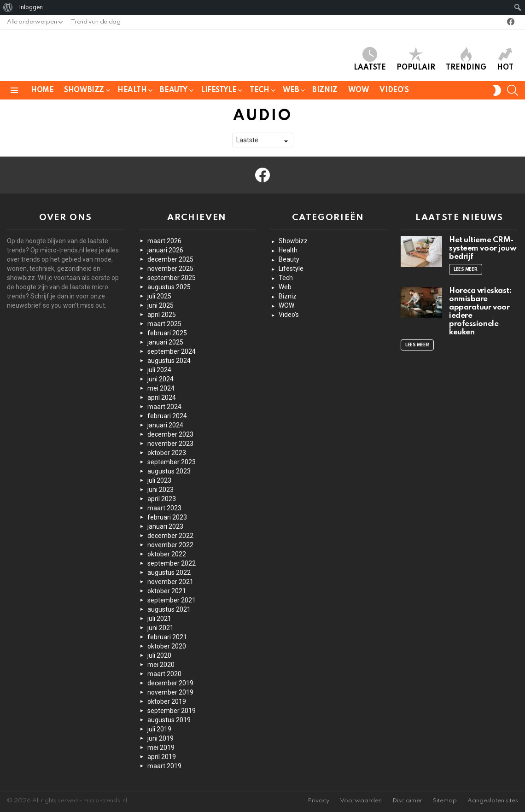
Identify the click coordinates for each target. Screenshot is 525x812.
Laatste (370, 59)
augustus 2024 (169, 361)
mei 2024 (161, 388)
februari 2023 (167, 517)
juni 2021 (160, 628)
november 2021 (170, 582)
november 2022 (170, 545)
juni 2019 (160, 738)
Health (132, 92)
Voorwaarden (361, 801)
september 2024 (172, 351)
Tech (259, 92)
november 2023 (170, 444)
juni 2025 (160, 305)
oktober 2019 (167, 701)
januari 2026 (165, 250)
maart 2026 (164, 241)
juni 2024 (160, 379)
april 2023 (162, 499)
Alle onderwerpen (32, 24)
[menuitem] (8, 7)
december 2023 (170, 434)
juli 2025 (159, 296)
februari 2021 (167, 637)
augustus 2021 (169, 609)
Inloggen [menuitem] (31, 7)
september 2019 (172, 711)
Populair (416, 59)
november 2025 (170, 269)
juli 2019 (159, 729)
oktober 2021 (167, 591)
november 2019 (170, 692)
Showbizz (84, 92)
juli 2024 (159, 370)
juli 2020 (159, 655)
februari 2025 (167, 333)
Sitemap (445, 801)
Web (291, 92)
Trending (466, 59)
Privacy (318, 801)
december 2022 (170, 536)
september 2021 (172, 600)
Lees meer (466, 269)
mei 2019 (161, 748)
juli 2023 (159, 480)
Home (42, 90)
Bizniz (325, 90)
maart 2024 (164, 407)
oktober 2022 (167, 554)
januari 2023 (165, 526)
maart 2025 (164, 324)
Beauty (173, 92)
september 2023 (172, 462)
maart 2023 (164, 508)
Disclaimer (407, 801)
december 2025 (170, 259)
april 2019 (162, 757)
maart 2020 (164, 674)
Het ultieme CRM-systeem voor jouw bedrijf (483, 248)
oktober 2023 (167, 453)
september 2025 (172, 278)
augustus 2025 (169, 287)
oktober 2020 (167, 646)
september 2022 (172, 563)
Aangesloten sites (493, 801)
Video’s (394, 90)
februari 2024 (167, 416)
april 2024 (162, 397)
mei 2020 (161, 665)
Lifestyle (219, 92)
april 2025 (162, 315)
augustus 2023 (169, 471)
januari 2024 (165, 425)
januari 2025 (165, 342)
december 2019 (170, 683)
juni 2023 (160, 490)
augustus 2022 (169, 572)
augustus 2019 (169, 720)
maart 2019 (164, 766)
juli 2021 (159, 619)
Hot (505, 59)
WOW (359, 90)
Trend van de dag (96, 22)
